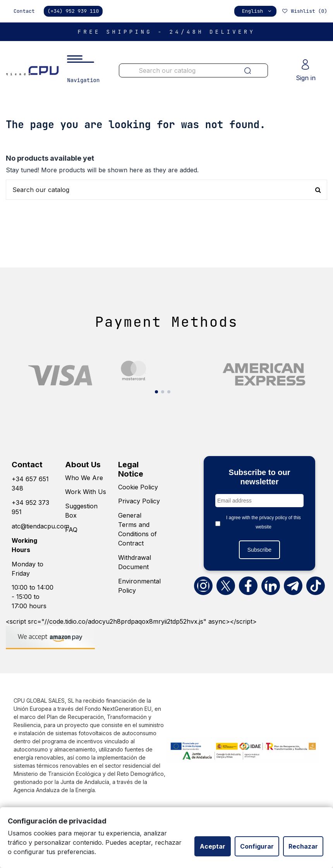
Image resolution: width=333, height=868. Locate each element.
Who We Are (84, 478)
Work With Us (86, 492)
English (257, 11)
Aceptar (213, 846)
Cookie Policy (138, 487)
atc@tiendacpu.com (40, 526)
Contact (24, 11)
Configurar (257, 846)
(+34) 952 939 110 (73, 11)
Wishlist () (304, 11)
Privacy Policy (139, 501)
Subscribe (259, 550)
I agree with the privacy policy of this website (263, 522)
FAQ (71, 530)
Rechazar (303, 846)
